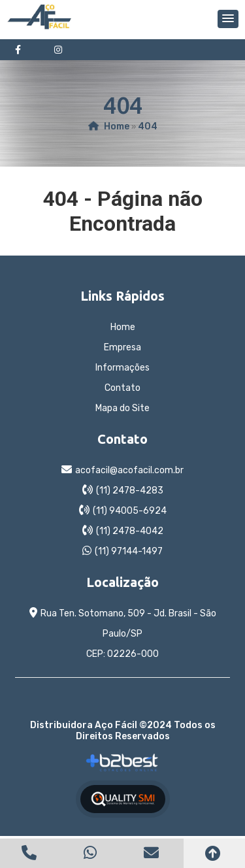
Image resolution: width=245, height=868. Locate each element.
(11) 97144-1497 (129, 551)
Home (123, 327)
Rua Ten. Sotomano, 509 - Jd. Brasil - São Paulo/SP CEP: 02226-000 (128, 634)
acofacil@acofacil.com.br (129, 470)
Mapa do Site (122, 408)
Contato (122, 388)
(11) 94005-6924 (130, 511)
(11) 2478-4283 (130, 491)
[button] (228, 19)
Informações (122, 368)
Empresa (122, 347)
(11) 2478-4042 (130, 531)
